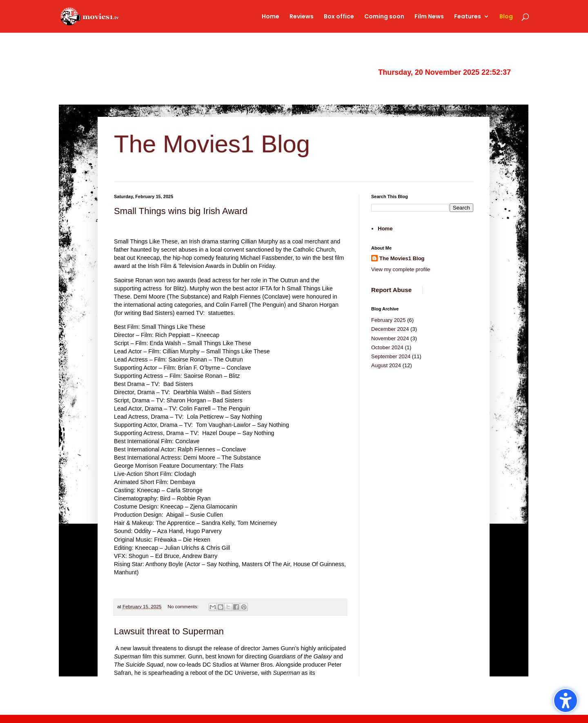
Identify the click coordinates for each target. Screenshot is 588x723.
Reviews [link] (302, 17)
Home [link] (271, 17)
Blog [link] (506, 17)
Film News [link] (429, 17)
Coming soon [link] (384, 17)
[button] (566, 701)
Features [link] (468, 17)
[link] (106, 16)
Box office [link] (339, 17)
